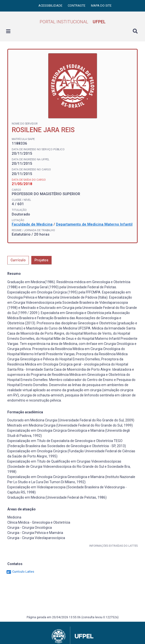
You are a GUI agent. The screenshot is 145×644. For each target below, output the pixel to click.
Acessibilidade (51, 6)
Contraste (77, 6)
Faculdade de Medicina (32, 224)
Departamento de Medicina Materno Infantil (94, 224)
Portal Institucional (73, 22)
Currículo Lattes (20, 572)
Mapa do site (101, 6)
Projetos (41, 260)
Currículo (18, 260)
